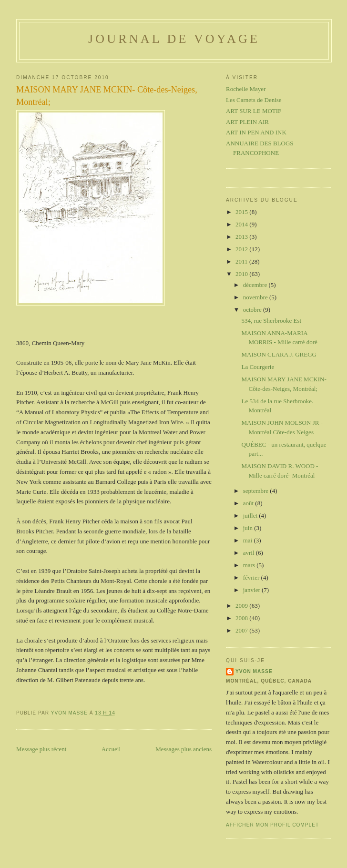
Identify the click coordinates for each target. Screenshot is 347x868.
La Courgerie (258, 367)
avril (250, 553)
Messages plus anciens (184, 749)
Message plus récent (41, 749)
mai (249, 540)
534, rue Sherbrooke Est (271, 321)
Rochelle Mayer (246, 89)
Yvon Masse (254, 671)
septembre (257, 491)
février (252, 577)
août (249, 503)
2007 (242, 630)
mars (250, 565)
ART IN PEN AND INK (256, 132)
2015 (242, 212)
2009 (242, 606)
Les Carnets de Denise (254, 100)
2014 (242, 224)
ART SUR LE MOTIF (254, 111)
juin (249, 528)
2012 (242, 249)
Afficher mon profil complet (272, 825)
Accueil (111, 749)
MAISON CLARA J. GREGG (279, 354)
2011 (242, 261)
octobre (253, 310)
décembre (256, 285)
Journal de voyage (174, 39)
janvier (252, 590)
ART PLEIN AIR (247, 122)
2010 (242, 274)
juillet (251, 516)
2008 (242, 618)
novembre (256, 297)
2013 (242, 237)
